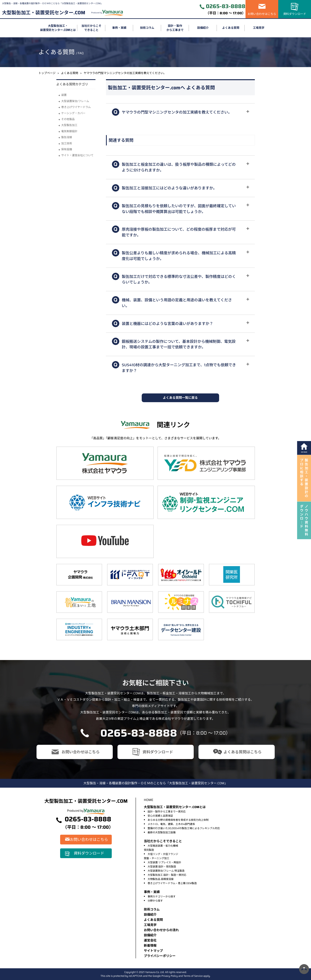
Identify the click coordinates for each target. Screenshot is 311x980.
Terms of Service (193, 976)
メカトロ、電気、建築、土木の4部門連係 (171, 824)
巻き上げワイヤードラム (76, 107)
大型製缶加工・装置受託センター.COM (44, 13)
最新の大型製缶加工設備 (162, 832)
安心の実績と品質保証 (160, 816)
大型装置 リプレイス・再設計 (164, 862)
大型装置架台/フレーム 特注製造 (166, 871)
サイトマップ (153, 951)
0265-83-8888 (226, 6)
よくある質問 (231, 28)
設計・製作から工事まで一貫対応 (167, 812)
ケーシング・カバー (73, 113)
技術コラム (147, 28)
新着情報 (150, 946)
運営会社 (150, 940)
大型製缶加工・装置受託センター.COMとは (58, 28)
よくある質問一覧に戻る (180, 398)
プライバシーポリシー (160, 956)
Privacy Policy (170, 976)
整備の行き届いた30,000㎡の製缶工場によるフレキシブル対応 (184, 828)
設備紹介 (203, 28)
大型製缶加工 (69, 125)
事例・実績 (119, 28)
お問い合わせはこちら (262, 14)
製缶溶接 (67, 137)
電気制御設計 (69, 131)
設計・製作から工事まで (175, 28)
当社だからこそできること (91, 28)
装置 (64, 95)
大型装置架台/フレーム (75, 101)
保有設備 (67, 149)
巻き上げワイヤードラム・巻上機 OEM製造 (172, 883)
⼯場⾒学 (150, 925)
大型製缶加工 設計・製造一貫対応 (167, 875)
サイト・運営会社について (78, 155)
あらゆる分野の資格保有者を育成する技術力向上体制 (178, 820)
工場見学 (259, 28)
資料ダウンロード (295, 14)
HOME (149, 800)
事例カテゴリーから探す (162, 897)
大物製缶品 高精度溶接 (161, 879)
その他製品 (68, 119)
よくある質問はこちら (243, 752)
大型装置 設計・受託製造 (162, 867)
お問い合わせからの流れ (161, 930)
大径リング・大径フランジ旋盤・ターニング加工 (161, 856)
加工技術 (67, 143)
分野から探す (155, 901)
